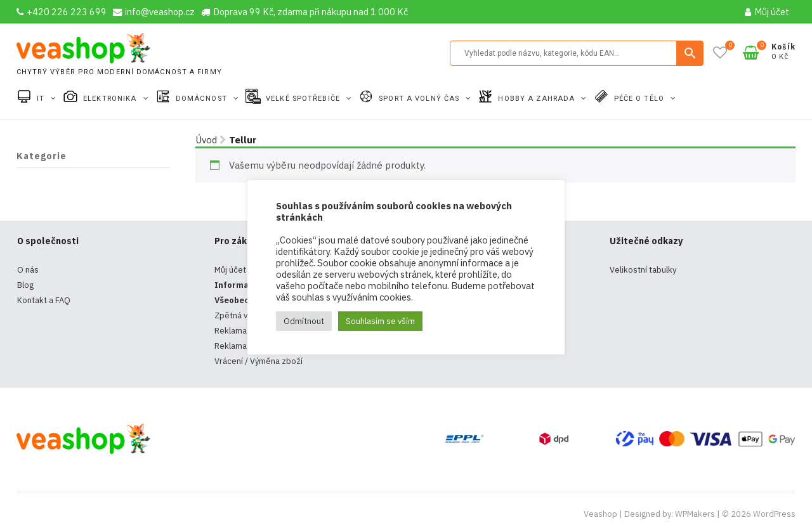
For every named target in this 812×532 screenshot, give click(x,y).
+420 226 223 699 (62, 12)
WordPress (774, 514)
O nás (28, 270)
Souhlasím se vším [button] (380, 321)
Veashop (600, 514)
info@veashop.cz (154, 12)
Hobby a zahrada (538, 99)
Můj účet (767, 12)
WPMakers (695, 514)
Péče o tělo (640, 99)
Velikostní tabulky (643, 270)
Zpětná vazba (240, 315)
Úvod (206, 140)
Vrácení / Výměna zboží (259, 361)
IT (42, 99)
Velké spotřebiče (304, 99)
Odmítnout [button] (304, 321)
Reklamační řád (243, 346)
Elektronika (111, 99)
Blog (25, 285)
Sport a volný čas (420, 99)
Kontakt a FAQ (44, 300)
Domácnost (203, 99)
